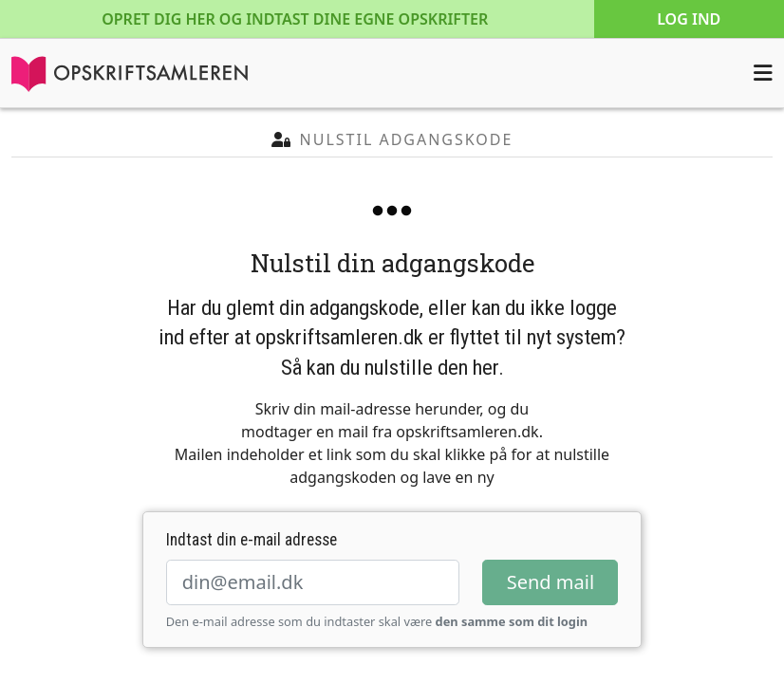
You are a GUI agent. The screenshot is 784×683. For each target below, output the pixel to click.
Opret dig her (295, 19)
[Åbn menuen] (763, 73)
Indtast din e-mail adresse (252, 540)
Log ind (689, 19)
